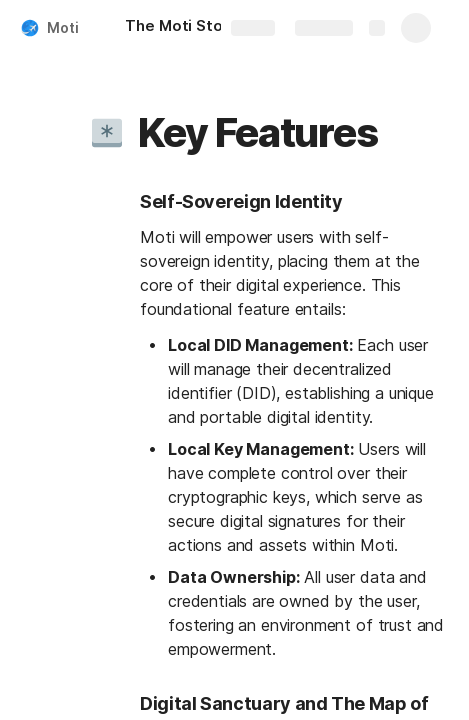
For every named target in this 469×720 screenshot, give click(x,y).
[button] (107, 133)
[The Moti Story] (181, 28)
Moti (62, 27)
